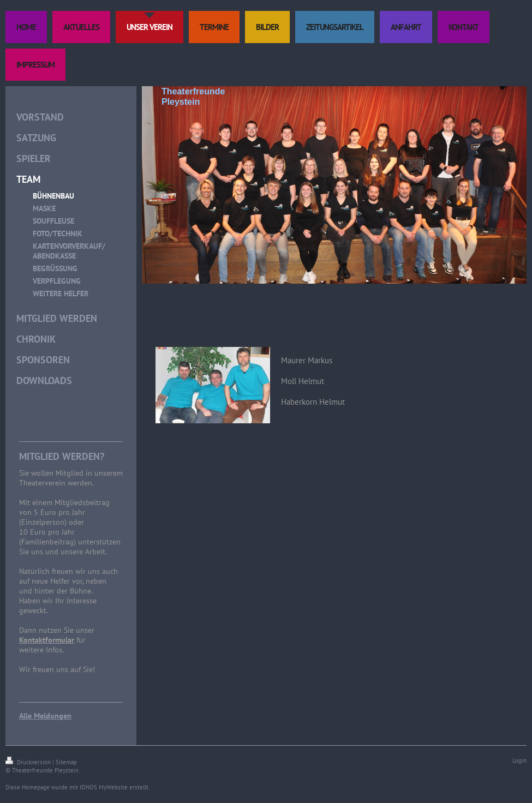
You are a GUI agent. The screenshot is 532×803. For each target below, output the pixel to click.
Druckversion (29, 762)
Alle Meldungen (45, 716)
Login (519, 760)
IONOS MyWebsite (104, 787)
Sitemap (66, 762)
